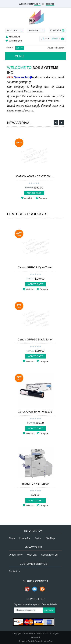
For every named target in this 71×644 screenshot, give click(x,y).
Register (50, 4)
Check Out (56, 30)
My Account (14, 37)
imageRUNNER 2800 (35, 484)
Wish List (15, 41)
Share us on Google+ (27, 589)
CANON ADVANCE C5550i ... (35, 176)
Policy (38, 538)
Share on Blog (42, 589)
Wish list (28, 198)
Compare (43, 198)
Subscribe (49, 610)
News (12, 538)
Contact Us (15, 571)
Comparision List (50, 555)
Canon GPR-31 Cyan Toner (35, 267)
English (33, 30)
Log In (37, 4)
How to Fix (25, 538)
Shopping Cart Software (30, 641)
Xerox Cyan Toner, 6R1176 (35, 411)
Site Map (50, 538)
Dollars (12, 30)
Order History (16, 555)
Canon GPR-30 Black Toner (35, 339)
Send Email (35, 589)
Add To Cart (34, 193)
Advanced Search (56, 48)
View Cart (62, 39)
